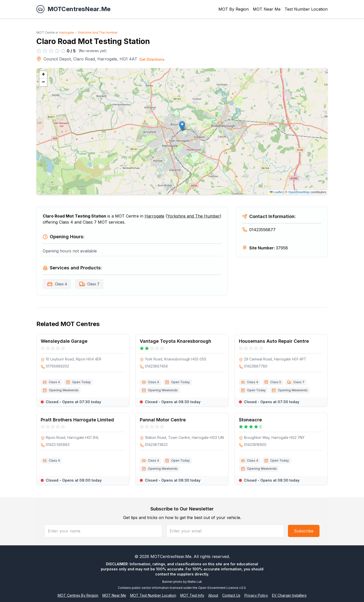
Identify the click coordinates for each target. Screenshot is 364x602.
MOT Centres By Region (78, 595)
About (213, 595)
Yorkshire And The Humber (98, 33)
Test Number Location (306, 9)
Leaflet (276, 192)
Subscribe (304, 531)
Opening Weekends (64, 390)
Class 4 (61, 284)
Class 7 (93, 284)
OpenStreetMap (299, 192)
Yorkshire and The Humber (194, 216)
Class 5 (276, 382)
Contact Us (231, 595)
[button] (182, 126)
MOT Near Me (267, 9)
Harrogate (67, 33)
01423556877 (259, 230)
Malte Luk (195, 582)
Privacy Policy (256, 595)
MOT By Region (234, 9)
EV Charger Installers (289, 595)
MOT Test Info (192, 595)
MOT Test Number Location (153, 595)
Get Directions (152, 59)
